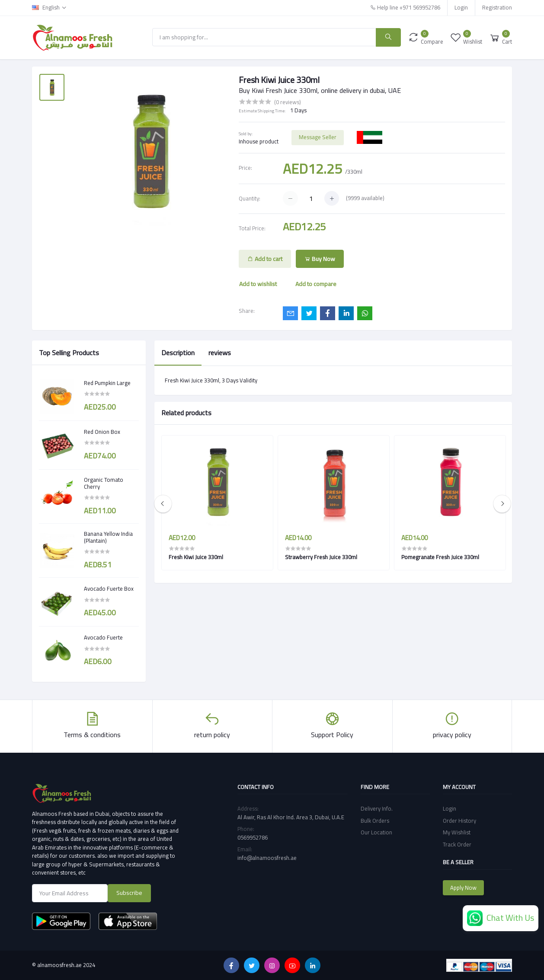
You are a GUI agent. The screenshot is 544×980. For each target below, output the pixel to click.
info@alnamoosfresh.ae (267, 858)
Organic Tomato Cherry (104, 483)
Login (461, 7)
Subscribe (129, 893)
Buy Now (320, 259)
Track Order (457, 844)
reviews (220, 353)
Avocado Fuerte (103, 638)
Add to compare (316, 284)
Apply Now (463, 888)
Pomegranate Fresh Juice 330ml (440, 557)
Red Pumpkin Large (107, 383)
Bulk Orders (375, 821)
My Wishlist (457, 832)
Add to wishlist (258, 284)
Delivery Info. (377, 808)
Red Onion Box (102, 432)
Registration (497, 7)
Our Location (376, 832)
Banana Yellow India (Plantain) (108, 537)
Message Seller (318, 137)
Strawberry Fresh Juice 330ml (321, 557)
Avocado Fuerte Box (109, 589)
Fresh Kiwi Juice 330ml (196, 557)
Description (178, 353)
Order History (459, 821)
